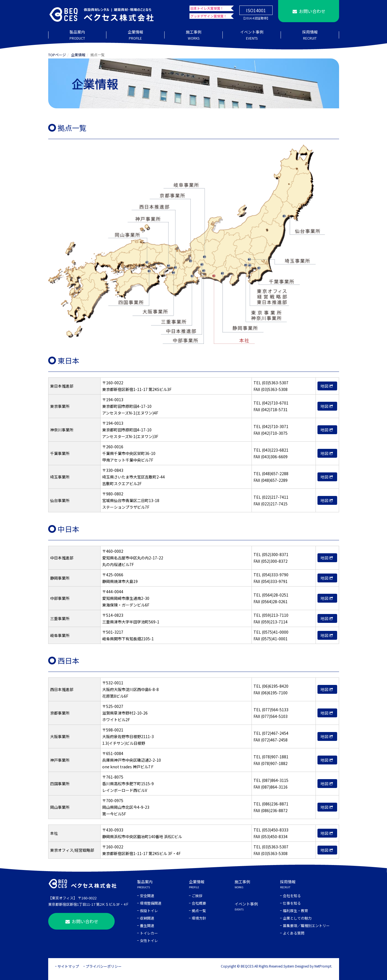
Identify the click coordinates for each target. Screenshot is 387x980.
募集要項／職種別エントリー (306, 926)
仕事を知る (292, 903)
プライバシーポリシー (104, 966)
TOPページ (57, 55)
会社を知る (292, 896)
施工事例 (194, 35)
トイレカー (149, 933)
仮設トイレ (149, 911)
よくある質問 (294, 933)
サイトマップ (68, 966)
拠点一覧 (199, 911)
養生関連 (147, 926)
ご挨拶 (197, 896)
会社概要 (199, 903)
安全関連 (147, 896)
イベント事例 (252, 35)
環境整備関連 (151, 903)
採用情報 (310, 35)
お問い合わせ (308, 11)
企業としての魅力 (297, 918)
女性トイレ (149, 941)
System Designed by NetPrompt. (308, 966)
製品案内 (77, 35)
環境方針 (199, 918)
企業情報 (135, 35)
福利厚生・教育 (295, 911)
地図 (327, 386)
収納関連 (147, 918)
